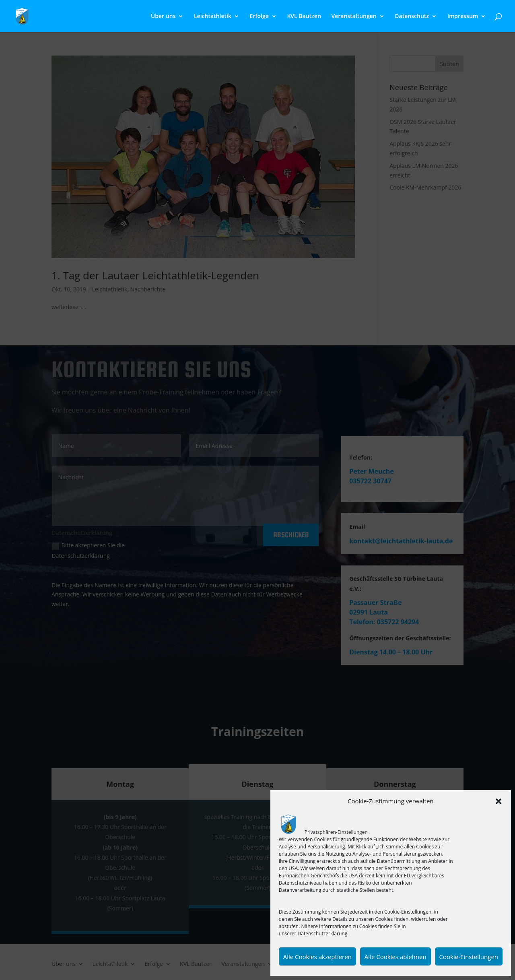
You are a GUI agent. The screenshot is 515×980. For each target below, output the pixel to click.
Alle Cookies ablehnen (396, 957)
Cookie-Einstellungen (469, 957)
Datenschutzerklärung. (323, 934)
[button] (499, 801)
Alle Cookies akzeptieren (317, 957)
